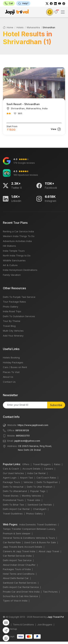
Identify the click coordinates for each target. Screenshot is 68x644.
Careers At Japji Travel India (19, 551)
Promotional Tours (13, 500)
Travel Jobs (34, 500)
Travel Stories (11, 496)
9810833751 (23, 436)
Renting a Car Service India (18, 231)
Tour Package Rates (14, 302)
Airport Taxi (26, 478)
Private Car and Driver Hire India (21, 592)
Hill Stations (9, 246)
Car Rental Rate (12, 542)
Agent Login (10, 478)
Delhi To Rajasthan (47, 482)
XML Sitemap (10, 629)
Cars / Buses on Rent (15, 367)
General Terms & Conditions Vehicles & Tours (29, 538)
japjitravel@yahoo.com (27, 441)
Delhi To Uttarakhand (15, 491)
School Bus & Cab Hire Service (20, 596)
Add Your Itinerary (13, 336)
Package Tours (12, 482)
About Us (8, 377)
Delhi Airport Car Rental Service (21, 587)
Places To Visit (11, 372)
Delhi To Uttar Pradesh (40, 487)
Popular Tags (38, 491)
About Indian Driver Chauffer (19, 565)
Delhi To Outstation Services (19, 316)
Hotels (20, 27)
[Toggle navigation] (63, 12)
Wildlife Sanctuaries (14, 260)
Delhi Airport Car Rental (16, 509)
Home (8, 27)
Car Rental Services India (17, 556)
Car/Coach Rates (46, 478)
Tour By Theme (12, 321)
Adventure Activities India (17, 241)
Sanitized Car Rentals (40, 505)
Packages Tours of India (17, 569)
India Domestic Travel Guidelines (38, 524)
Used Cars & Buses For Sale (40, 542)
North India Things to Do (17, 255)
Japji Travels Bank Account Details (23, 547)
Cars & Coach (11, 469)
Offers (26, 464)
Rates (57, 464)
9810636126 (22, 430)
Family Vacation (12, 275)
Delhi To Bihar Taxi (14, 505)
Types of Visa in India (15, 601)
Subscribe (56, 405)
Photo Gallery (11, 307)
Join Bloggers (45, 625)
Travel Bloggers (42, 464)
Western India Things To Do (19, 236)
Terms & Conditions (23, 625)
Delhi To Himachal (13, 487)
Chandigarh (40, 509)
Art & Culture (10, 265)
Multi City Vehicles (13, 331)
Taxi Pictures (50, 592)
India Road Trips (12, 311)
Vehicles (28, 482)
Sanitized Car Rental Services (20, 583)
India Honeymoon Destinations (20, 270)
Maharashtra (33, 27)
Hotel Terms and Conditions (19, 574)
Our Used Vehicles (13, 473)
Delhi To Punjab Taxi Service (19, 297)
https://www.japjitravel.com (33, 425)
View (56, 129)
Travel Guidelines (13, 514)
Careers (49, 469)
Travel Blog (9, 326)
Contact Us (9, 382)
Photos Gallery (34, 514)
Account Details (31, 469)
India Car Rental (36, 473)
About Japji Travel (49, 551)
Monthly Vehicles (32, 496)
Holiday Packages (13, 362)
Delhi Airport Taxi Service (17, 560)
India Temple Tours (14, 251)
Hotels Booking (11, 357)
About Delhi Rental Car (16, 578)
